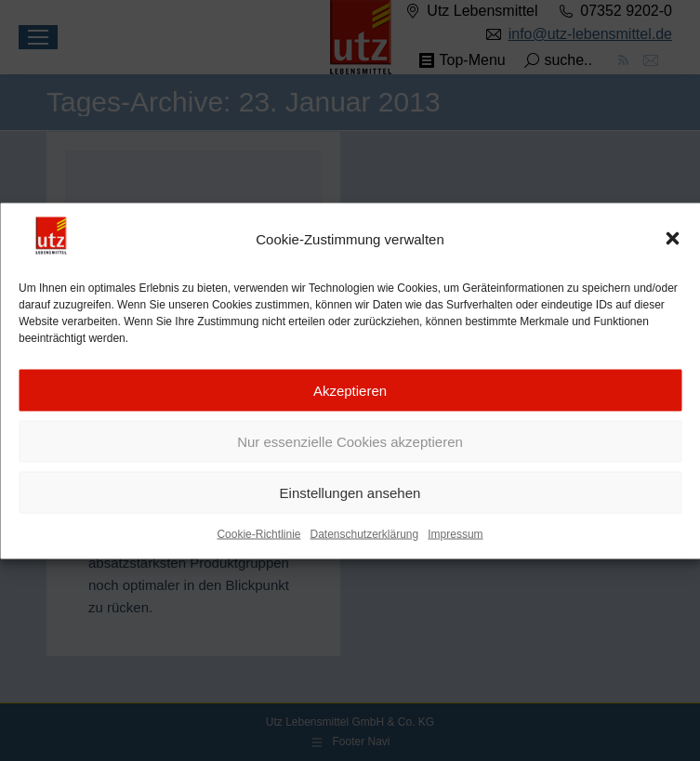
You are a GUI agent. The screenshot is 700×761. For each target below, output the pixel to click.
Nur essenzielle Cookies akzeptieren (350, 445)
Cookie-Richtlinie (258, 538)
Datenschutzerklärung (364, 538)
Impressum (455, 538)
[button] (672, 243)
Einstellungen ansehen (350, 496)
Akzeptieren (350, 394)
